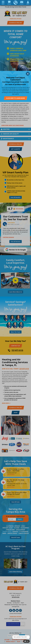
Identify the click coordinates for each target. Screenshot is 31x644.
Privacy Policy (12, 625)
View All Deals (16, 502)
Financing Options (16, 19)
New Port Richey (8, 528)
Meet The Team (16, 332)
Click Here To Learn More (16, 98)
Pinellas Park (10, 530)
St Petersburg (24, 531)
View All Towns (16, 537)
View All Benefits (16, 197)
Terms (24, 626)
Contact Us (16, 346)
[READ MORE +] (6, 403)
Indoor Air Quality (11, 134)
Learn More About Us (16, 292)
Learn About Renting (16, 572)
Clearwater (10, 526)
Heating (6, 129)
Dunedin (17, 526)
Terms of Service (16, 625)
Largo (23, 526)
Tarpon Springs (12, 533)
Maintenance (8, 139)
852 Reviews (20, 209)
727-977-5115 (16, 3)
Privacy (22, 626)
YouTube (14, 610)
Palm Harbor (25, 528)
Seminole (15, 531)
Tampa (4, 533)
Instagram (20, 610)
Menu (3, 4)
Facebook (11, 610)
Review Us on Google (17, 250)
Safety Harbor (20, 530)
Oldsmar (17, 528)
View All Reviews (16, 242)
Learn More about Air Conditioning (12, 125)
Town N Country (24, 533)
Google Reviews (17, 610)
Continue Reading (8, 237)
